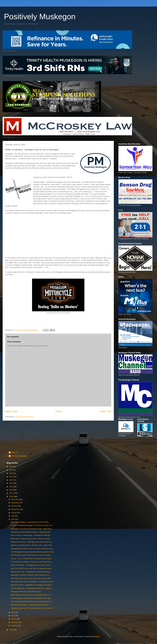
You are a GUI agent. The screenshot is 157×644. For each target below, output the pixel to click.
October (15, 506)
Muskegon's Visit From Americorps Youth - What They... (32, 529)
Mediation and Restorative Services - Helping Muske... (31, 532)
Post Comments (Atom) (25, 417)
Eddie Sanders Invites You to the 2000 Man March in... (31, 595)
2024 (11, 470)
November (15, 503)
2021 (11, 480)
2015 (11, 630)
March (14, 619)
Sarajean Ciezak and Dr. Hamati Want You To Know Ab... (32, 608)
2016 (11, 497)
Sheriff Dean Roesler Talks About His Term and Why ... (31, 555)
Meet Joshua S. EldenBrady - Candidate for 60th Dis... (31, 535)
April (13, 616)
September (16, 509)
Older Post (106, 411)
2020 (11, 483)
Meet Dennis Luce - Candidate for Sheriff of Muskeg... (31, 572)
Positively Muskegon (40, 17)
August (14, 513)
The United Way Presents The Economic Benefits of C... (32, 601)
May (13, 612)
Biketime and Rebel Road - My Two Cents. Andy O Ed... (32, 545)
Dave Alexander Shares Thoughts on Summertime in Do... (33, 582)
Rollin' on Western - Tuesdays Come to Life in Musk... (31, 565)
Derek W (15, 452)
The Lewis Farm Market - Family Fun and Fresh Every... (32, 562)
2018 (11, 490)
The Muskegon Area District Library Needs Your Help (31, 598)
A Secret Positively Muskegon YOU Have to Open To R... (32, 525)
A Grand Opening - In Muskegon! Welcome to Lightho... (32, 588)
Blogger (97, 636)
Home (59, 411)
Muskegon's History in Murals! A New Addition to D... (30, 575)
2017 (11, 493)
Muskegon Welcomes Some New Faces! (26, 592)
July (13, 516)
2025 (11, 467)
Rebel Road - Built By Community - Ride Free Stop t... (31, 539)
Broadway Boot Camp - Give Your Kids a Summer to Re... (32, 549)
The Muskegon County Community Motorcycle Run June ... (33, 552)
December (15, 499)
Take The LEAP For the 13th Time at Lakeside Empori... (32, 568)
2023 (11, 473)
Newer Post (11, 411)
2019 (11, 487)
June (13, 519)
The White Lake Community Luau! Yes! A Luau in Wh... (31, 578)
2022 (11, 477)
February (15, 622)
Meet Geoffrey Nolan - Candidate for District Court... (30, 605)
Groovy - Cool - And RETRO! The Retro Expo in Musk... (32, 559)
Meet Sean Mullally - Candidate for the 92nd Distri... (30, 522)
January (15, 626)
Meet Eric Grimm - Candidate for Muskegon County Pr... (32, 585)
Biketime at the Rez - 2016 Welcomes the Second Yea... (32, 542)
